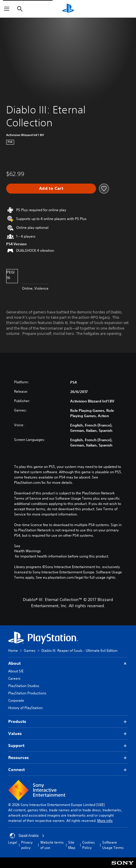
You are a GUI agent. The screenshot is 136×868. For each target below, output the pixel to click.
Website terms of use (52, 845)
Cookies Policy (89, 845)
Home (13, 650)
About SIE (16, 671)
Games (30, 650)
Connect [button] (68, 770)
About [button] (68, 663)
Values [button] (68, 734)
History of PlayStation (25, 708)
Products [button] (68, 722)
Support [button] (68, 746)
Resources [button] (68, 758)
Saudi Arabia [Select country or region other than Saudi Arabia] (27, 836)
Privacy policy (27, 845)
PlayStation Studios (24, 686)
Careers (14, 678)
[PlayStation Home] (68, 9)
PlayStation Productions (27, 693)
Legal (13, 842)
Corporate (16, 700)
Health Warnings (27, 551)
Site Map (72, 845)
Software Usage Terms (113, 845)
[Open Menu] (7, 9)
